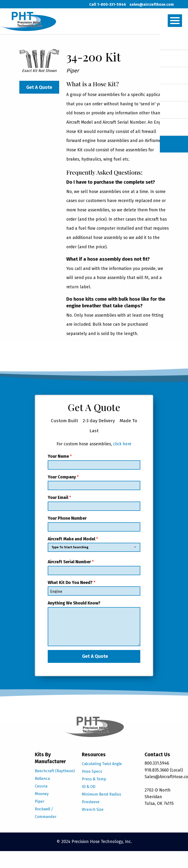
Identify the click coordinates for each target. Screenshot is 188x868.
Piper (40, 801)
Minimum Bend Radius (102, 794)
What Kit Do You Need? (94, 588)
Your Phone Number (94, 524)
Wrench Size (93, 810)
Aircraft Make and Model (94, 546)
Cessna (41, 786)
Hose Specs (92, 771)
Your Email (94, 503)
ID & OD (89, 787)
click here (122, 444)
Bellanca (42, 779)
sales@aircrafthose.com (152, 4)
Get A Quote (39, 87)
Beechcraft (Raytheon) (55, 771)
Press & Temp (94, 779)
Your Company (94, 482)
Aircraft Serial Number (94, 567)
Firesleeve (91, 802)
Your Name (94, 462)
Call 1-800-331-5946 (108, 4)
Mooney (42, 794)
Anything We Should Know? (94, 623)
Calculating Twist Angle (102, 764)
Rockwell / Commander (46, 813)
